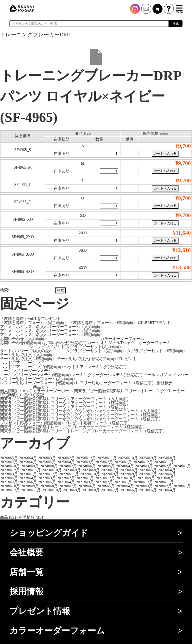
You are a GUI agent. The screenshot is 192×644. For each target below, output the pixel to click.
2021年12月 (105, 478)
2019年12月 (10, 490)
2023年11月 (31, 470)
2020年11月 (164, 482)
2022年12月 (48, 474)
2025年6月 (28, 462)
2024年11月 (164, 462)
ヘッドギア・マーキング (22, 363)
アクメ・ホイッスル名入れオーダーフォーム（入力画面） (52, 327)
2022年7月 (148, 474)
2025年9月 (148, 458)
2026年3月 (47, 458)
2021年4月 (66, 482)
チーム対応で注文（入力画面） (28, 355)
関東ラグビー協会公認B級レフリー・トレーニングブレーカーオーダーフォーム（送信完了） (83, 431)
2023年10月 (52, 470)
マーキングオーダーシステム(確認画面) (35, 375)
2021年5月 (47, 482)
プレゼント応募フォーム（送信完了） (98, 423)
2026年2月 (66, 458)
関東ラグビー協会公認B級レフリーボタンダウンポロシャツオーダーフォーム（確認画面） (81, 415)
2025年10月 (128, 458)
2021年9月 (146, 478)
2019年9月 (72, 490)
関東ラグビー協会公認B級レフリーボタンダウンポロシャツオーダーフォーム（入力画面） (81, 411)
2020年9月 (30, 486)
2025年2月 (104, 462)
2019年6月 (129, 490)
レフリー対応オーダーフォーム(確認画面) (37, 383)
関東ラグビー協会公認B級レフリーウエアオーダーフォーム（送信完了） (65, 407)
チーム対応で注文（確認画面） (28, 359)
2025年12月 (86, 458)
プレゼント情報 (40, 611)
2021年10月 (126, 478)
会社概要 (165, 383)
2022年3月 (47, 478)
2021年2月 (104, 482)
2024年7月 (68, 466)
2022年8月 (129, 474)
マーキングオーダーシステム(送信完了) (107, 375)
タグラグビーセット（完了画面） (96, 351)
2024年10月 (10, 466)
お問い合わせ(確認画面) (21, 343)
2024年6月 (87, 466)
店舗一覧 (26, 572)
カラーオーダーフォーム (122, 339)
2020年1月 (182, 486)
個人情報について (16, 391)
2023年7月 (110, 470)
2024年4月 (125, 466)
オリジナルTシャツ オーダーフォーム (135, 343)
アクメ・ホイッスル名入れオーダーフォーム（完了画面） (52, 331)
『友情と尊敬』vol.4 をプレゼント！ (32, 319)
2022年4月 (28, 478)
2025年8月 (167, 458)
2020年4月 (125, 486)
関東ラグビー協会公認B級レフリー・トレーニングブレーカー (129, 391)
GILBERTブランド (154, 323)
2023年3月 (9, 474)
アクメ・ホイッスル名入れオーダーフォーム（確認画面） (52, 335)
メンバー (180, 375)
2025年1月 (123, 462)
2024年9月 (30, 466)
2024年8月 (49, 466)
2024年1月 (182, 466)
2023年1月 (28, 474)
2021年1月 (123, 482)
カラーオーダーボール (53, 391)
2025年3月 (85, 462)
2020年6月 (87, 486)
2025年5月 (47, 462)
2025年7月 (9, 462)
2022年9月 (110, 474)
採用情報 (26, 592)
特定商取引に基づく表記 (22, 395)
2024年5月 (106, 466)
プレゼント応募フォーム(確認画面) (31, 423)
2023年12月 (10, 470)
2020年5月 (106, 486)
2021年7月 (9, 482)
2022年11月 (69, 474)
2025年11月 (107, 458)
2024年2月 (163, 466)
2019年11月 (31, 490)
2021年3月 (85, 482)
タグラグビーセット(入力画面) (93, 347)
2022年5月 (9, 478)
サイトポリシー (14, 351)
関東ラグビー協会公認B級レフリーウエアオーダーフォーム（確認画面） (65, 403)
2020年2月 (163, 486)
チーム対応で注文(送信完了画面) (86, 359)
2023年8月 (91, 470)
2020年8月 (49, 486)
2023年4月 (167, 470)
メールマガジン (157, 375)
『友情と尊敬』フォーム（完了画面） (34, 323)
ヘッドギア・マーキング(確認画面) (31, 367)
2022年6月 (167, 474)
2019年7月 (110, 490)
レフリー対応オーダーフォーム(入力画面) (37, 379)
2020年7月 (68, 486)
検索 (176, 23)
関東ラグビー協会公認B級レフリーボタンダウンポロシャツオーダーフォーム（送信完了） (81, 419)
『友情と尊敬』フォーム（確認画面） (103, 323)
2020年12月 (143, 482)
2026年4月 (28, 458)
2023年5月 (148, 470)
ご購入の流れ (41, 351)
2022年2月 (66, 478)
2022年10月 (90, 474)
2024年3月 (144, 466)
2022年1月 (85, 478)
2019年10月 (52, 490)
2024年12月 (143, 462)
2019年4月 (167, 490)
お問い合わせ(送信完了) (65, 343)
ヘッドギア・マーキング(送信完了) (95, 367)
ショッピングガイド (47, 347)
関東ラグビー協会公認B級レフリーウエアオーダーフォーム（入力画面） (65, 399)
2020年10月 (10, 486)
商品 (4, 517)
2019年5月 (148, 490)
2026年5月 (9, 458)
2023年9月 (72, 470)
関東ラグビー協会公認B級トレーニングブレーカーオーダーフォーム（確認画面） (73, 427)
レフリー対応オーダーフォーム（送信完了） (116, 383)
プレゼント (127, 359)
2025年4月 (66, 462)
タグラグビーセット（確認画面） (157, 351)
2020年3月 (144, 486)
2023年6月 (129, 470)
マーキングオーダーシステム (26, 371)
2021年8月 (165, 478)
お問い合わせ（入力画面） (24, 339)
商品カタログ (45, 387)
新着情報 (27, 517)
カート (93, 343)
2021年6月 (28, 482)
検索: (4, 290)
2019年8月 (91, 490)
